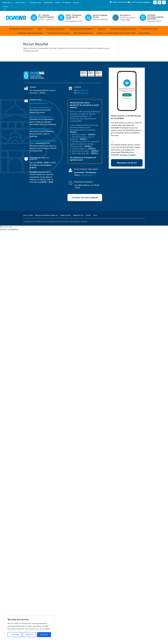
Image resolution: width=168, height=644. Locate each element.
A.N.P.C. (88, 215)
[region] (29, 628)
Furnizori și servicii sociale (58, 33)
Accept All (44, 635)
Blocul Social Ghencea (83, 33)
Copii (40, 29)
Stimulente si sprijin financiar (21, 29)
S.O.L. (95, 215)
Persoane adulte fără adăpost (81, 29)
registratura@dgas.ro (38, 103)
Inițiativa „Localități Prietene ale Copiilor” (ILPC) (116, 33)
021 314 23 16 (83, 93)
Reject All (30, 635)
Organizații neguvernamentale (30, 33)
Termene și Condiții (128, 155)
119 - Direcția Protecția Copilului (46, 16)
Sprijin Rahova (145, 33)
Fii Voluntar (67, 3)
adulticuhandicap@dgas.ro (41, 117)
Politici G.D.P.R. (66, 215)
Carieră (58, 3)
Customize (15, 635)
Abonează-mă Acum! (127, 163)
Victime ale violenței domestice (123, 29)
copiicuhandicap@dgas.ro (40, 129)
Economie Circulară (149, 29)
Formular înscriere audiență (85, 198)
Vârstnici (102, 29)
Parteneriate (48, 3)
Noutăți (76, 3)
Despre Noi (6, 3)
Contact (5, 7)
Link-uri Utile (28, 215)
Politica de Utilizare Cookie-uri (46, 215)
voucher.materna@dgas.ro (41, 107)
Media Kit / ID (78, 215)
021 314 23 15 (83, 90)
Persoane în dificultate (56, 29)
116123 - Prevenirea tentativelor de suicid (73, 17)
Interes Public (20, 3)
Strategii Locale (36, 3)
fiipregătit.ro (125, 15)
